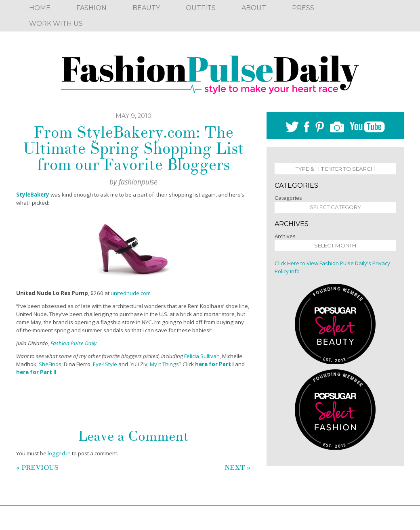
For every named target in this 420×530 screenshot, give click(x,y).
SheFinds (50, 364)
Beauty (146, 8)
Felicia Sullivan (202, 356)
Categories (288, 198)
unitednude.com (131, 293)
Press (303, 8)
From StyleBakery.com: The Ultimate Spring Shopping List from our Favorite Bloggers (133, 149)
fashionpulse (138, 182)
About (254, 8)
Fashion (91, 8)
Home (40, 8)
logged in (59, 453)
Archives (285, 236)
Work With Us (56, 24)
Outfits (201, 8)
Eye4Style (105, 364)
